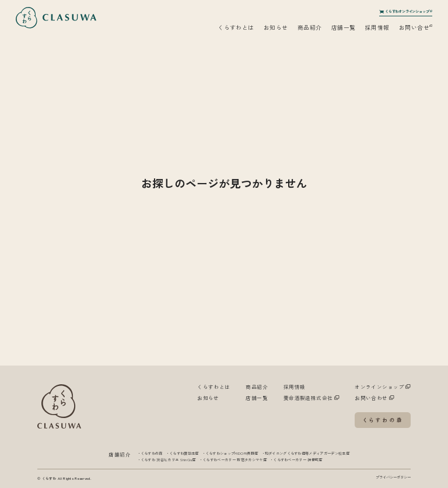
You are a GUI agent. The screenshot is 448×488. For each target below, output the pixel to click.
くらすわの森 (152, 453)
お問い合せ (416, 27)
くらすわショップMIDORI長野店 (232, 453)
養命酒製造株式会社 (311, 398)
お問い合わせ (374, 398)
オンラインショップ (383, 387)
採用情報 (377, 27)
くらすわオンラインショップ (406, 12)
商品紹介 (310, 27)
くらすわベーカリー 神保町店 (297, 460)
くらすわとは (236, 27)
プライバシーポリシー (393, 477)
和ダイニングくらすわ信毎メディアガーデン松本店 (307, 453)
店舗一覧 (344, 27)
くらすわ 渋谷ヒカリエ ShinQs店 (168, 460)
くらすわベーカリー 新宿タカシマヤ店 (235, 460)
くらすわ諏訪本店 (184, 453)
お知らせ (276, 27)
